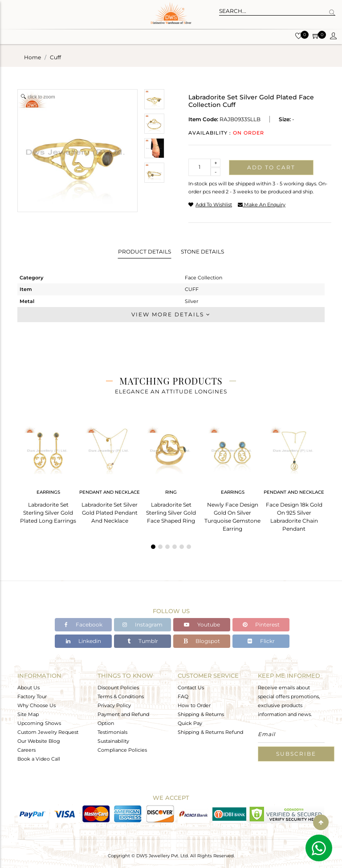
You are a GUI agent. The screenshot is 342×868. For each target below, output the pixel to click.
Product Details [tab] (145, 252)
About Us (28, 688)
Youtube (202, 624)
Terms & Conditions (121, 696)
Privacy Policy (114, 705)
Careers (26, 750)
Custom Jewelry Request (48, 732)
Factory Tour (32, 696)
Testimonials (112, 732)
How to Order (194, 705)
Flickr (261, 641)
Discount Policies (118, 688)
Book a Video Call (39, 759)
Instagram (142, 624)
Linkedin (83, 641)
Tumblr (143, 641)
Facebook (83, 624)
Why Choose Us (37, 705)
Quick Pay (190, 723)
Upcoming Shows (39, 723)
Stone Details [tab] (202, 252)
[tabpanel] (48, 472)
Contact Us (191, 688)
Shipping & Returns (201, 714)
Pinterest (261, 624)
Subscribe (296, 754)
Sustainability (113, 741)
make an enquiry (262, 205)
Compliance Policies (122, 750)
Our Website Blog (39, 741)
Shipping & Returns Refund (210, 732)
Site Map (28, 714)
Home (33, 57)
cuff (55, 57)
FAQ (183, 696)
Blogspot (202, 641)
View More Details (171, 314)
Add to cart (271, 167)
